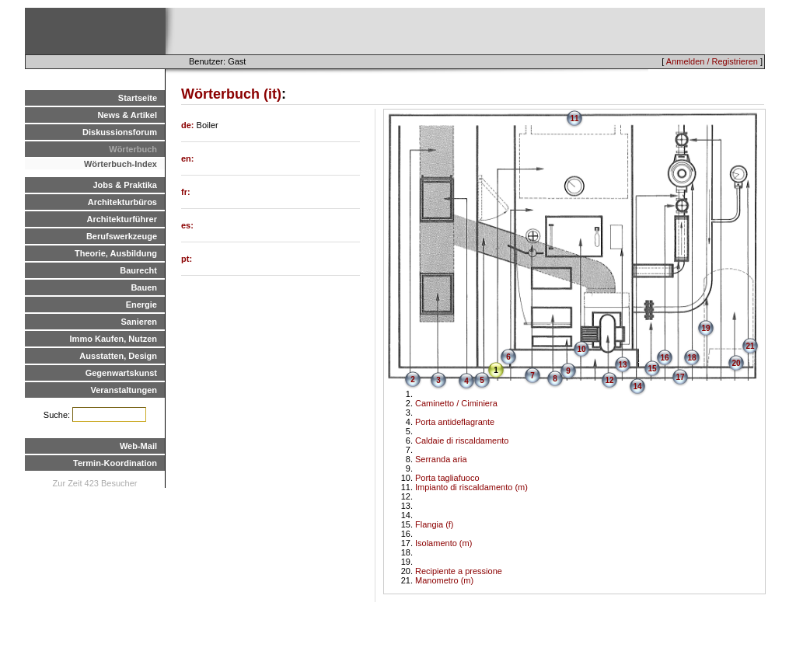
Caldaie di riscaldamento (462, 440)
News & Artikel (127, 115)
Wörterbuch (133, 149)
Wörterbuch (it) (231, 94)
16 (664, 358)
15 (652, 369)
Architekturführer (122, 219)
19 (705, 328)
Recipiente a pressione (459, 571)
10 (581, 349)
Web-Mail (138, 446)
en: (188, 158)
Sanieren (139, 322)
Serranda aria (441, 459)
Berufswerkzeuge (122, 236)
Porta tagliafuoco (447, 478)
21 (750, 346)
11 (574, 118)
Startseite (138, 98)
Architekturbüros (122, 202)
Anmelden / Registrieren (712, 61)
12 (609, 380)
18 (691, 358)
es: (187, 225)
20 (736, 363)
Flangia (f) (435, 524)
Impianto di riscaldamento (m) (471, 487)
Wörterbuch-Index (120, 164)
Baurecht (138, 270)
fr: (186, 192)
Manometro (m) (444, 580)
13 (622, 365)
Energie (141, 305)
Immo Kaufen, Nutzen (113, 339)
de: (189, 125)
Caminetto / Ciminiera (456, 403)
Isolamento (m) (443, 543)
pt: (187, 259)
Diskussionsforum (120, 132)
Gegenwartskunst (121, 373)
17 (680, 377)
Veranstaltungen (124, 390)
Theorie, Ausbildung (116, 253)
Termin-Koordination (115, 463)
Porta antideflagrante (455, 422)
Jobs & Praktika (125, 185)
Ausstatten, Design (118, 356)
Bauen (144, 287)
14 (637, 386)
